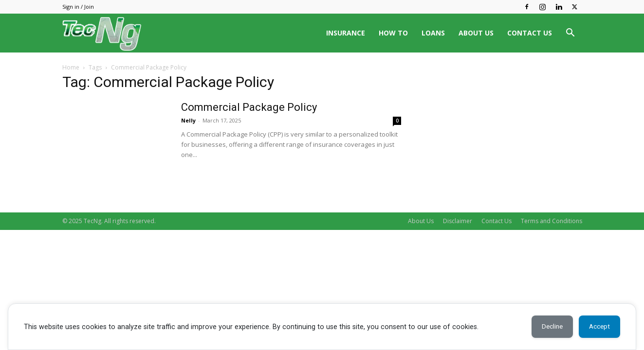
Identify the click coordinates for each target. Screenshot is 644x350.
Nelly (188, 120)
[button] (570, 34)
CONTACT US (530, 33)
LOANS (433, 33)
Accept (598, 327)
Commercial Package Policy (249, 107)
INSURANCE (346, 33)
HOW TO (393, 33)
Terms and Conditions (552, 221)
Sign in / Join (78, 7)
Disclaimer (458, 221)
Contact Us (497, 221)
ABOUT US (476, 33)
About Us (421, 221)
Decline (546, 327)
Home (71, 67)
